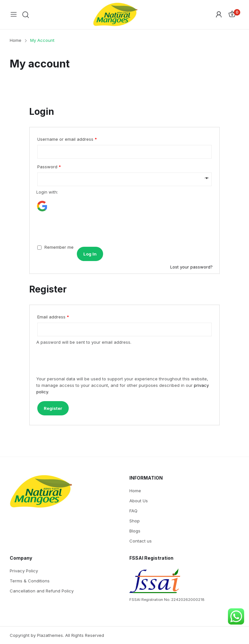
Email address (53, 317)
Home (135, 491)
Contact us (141, 541)
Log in (90, 254)
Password (49, 167)
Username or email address (67, 139)
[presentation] (81, 228)
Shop (135, 521)
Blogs (135, 531)
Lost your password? (191, 267)
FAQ (133, 511)
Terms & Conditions (30, 581)
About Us (139, 501)
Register (53, 408)
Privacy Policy (24, 571)
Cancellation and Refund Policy (42, 591)
